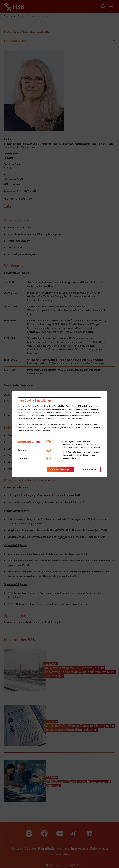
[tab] (32, 442)
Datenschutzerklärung (76, 418)
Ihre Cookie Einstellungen (36, 400)
